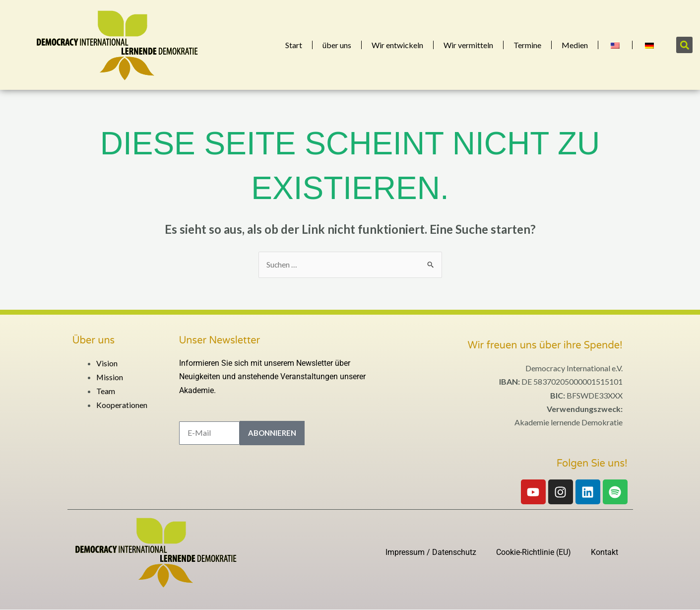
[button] (684, 45)
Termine (527, 45)
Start (294, 45)
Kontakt (605, 552)
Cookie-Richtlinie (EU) (534, 552)
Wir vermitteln (468, 45)
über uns (337, 45)
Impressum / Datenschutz (431, 552)
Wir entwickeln (397, 45)
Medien (575, 45)
